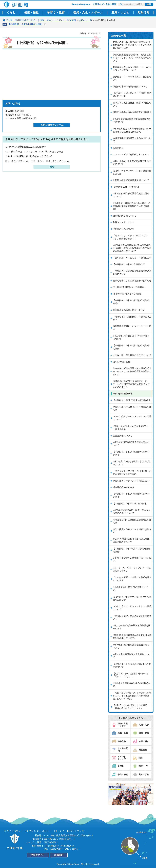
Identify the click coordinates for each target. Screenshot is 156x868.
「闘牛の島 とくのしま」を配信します (132, 258)
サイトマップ (77, 831)
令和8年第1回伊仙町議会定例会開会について (131, 646)
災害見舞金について (122, 436)
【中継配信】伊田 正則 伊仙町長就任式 (132, 400)
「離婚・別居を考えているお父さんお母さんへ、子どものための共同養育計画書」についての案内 (132, 696)
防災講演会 (118, 148)
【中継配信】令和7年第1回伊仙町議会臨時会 (131, 302)
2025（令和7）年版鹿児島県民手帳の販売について (132, 163)
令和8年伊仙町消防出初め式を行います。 (131, 589)
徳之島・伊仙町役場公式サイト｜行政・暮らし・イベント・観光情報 (41, 20)
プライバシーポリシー (40, 831)
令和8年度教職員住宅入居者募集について (132, 656)
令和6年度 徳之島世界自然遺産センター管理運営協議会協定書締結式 (132, 130)
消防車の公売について (124, 229)
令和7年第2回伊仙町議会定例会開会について (131, 444)
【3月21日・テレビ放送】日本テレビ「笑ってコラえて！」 (131, 675)
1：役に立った (15, 152)
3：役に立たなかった (53, 152)
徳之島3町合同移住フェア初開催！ (129, 287)
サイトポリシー (15, 831)
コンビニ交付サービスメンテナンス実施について (132, 418)
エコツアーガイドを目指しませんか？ (131, 154)
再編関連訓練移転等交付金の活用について (132, 140)
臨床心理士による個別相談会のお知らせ (132, 281)
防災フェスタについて (124, 222)
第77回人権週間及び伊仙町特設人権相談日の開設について (131, 541)
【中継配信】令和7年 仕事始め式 (129, 264)
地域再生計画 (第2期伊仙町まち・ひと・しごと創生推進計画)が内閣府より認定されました (131, 384)
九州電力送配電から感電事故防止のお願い (132, 560)
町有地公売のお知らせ (124, 487)
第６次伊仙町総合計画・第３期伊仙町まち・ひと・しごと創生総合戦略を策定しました (132, 371)
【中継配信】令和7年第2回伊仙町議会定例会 (131, 453)
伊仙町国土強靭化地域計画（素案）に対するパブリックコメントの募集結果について (132, 58)
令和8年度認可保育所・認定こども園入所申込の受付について (132, 512)
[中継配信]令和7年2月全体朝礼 (127, 294)
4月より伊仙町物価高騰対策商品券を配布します (132, 627)
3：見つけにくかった (59, 161)
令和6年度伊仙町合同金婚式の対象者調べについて (132, 120)
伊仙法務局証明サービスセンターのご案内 (132, 328)
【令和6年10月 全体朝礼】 (126, 187)
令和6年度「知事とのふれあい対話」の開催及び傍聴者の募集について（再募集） (132, 206)
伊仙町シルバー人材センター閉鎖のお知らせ (132, 408)
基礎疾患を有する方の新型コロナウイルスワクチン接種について (132, 69)
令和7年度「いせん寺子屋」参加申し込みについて (132, 463)
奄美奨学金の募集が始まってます (129, 310)
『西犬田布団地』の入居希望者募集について (132, 617)
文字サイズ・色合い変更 (104, 4)
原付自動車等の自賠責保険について (130, 87)
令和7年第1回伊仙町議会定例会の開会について (131, 338)
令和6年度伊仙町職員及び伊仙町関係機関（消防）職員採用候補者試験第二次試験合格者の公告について (132, 248)
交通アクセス (38, 855)
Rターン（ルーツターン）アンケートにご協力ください (132, 569)
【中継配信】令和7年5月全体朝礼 (25, 24)
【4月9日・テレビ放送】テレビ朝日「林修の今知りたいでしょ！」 (130, 707)
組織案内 (59, 855)
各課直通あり (67, 839)
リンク (61, 831)
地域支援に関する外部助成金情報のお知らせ (132, 521)
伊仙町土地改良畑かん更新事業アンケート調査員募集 (132, 428)
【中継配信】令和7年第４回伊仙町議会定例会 (132, 550)
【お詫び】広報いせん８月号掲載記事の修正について (132, 95)
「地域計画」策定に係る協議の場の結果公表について (132, 272)
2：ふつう (32, 152)
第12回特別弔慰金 (122, 362)
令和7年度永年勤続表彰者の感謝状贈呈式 (132, 685)
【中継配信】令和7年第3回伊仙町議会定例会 (131, 495)
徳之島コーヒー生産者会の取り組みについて (132, 78)
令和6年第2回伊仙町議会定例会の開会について (131, 195)
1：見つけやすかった (18, 161)
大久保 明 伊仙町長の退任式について (132, 355)
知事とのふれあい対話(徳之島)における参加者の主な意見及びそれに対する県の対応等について (132, 45)
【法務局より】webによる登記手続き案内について (132, 665)
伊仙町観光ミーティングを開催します (131, 481)
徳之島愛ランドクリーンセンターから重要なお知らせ (132, 598)
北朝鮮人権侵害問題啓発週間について (131, 180)
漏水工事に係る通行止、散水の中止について (132, 104)
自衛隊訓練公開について (125, 216)
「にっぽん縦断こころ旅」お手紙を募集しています (132, 579)
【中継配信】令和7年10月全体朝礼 (130, 504)
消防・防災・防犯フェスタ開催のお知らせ (132, 531)
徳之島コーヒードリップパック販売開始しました (132, 172)
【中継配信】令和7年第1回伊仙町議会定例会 (131, 347)
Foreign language (81, 4)
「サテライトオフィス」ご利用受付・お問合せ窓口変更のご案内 (132, 473)
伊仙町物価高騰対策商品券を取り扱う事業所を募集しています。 (132, 637)
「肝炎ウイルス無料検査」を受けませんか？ (132, 318)
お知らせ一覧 (85, 20)
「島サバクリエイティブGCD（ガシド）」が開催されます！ (130, 237)
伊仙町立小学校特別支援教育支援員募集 (132, 112)
